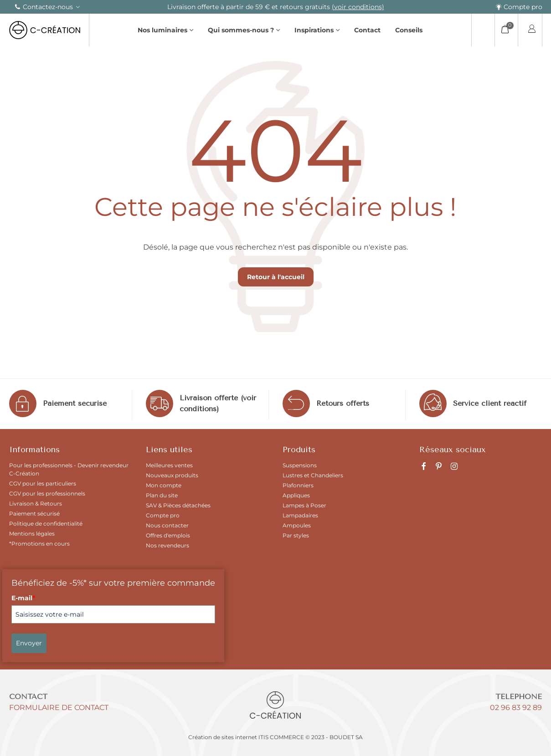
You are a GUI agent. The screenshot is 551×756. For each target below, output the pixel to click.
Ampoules (297, 525)
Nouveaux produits (172, 475)
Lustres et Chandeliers (313, 475)
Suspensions (300, 465)
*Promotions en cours (39, 544)
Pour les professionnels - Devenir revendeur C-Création (69, 469)
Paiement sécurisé (75, 403)
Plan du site (162, 495)
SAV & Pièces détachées (178, 505)
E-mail (23, 598)
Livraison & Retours (36, 503)
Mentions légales (32, 534)
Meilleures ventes (169, 465)
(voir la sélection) (215, 7)
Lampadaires (300, 515)
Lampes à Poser (304, 505)
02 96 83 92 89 (516, 707)
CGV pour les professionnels (47, 493)
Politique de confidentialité (46, 524)
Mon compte (164, 485)
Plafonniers (298, 485)
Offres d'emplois (168, 535)
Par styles (296, 535)
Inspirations (314, 30)
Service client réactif (490, 403)
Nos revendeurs (167, 545)
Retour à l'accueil (276, 277)
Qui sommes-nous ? (241, 30)
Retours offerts (343, 403)
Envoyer (29, 643)
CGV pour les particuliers (43, 483)
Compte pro (519, 7)
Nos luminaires (162, 30)
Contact (367, 30)
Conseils (409, 30)
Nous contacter (167, 525)
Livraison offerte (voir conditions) (218, 403)
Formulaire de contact (59, 707)
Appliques (296, 495)
